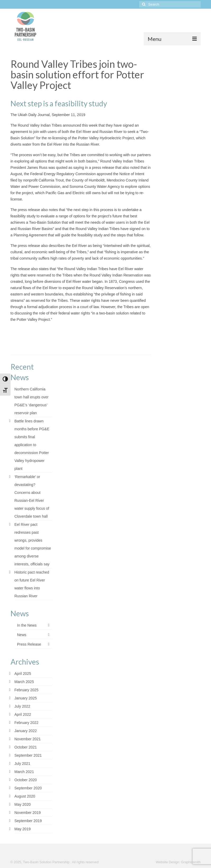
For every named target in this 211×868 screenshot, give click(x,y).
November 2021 (28, 739)
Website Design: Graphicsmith (178, 862)
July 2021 (22, 764)
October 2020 (26, 780)
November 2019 (28, 813)
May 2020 (23, 804)
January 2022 (26, 731)
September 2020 (28, 788)
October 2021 (26, 747)
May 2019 (23, 829)
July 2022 (22, 706)
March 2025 (24, 682)
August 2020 (25, 796)
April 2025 (23, 674)
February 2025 (27, 690)
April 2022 (23, 714)
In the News (27, 625)
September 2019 (28, 821)
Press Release (29, 644)
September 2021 (28, 755)
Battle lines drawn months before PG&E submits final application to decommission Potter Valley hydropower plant (32, 445)
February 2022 (27, 723)
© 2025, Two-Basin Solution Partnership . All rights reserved (55, 862)
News (22, 635)
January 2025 (26, 698)
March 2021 (24, 772)
